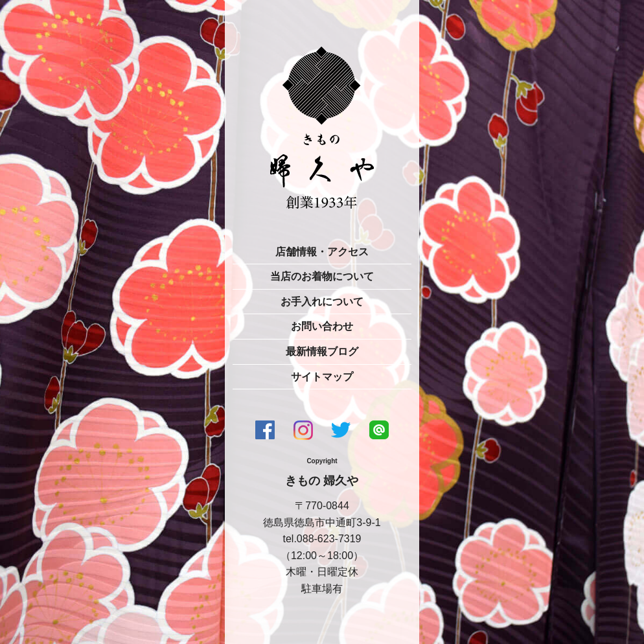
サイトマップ (322, 377)
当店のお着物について (322, 276)
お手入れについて (322, 302)
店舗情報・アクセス (322, 252)
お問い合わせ (322, 326)
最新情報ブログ (322, 351)
